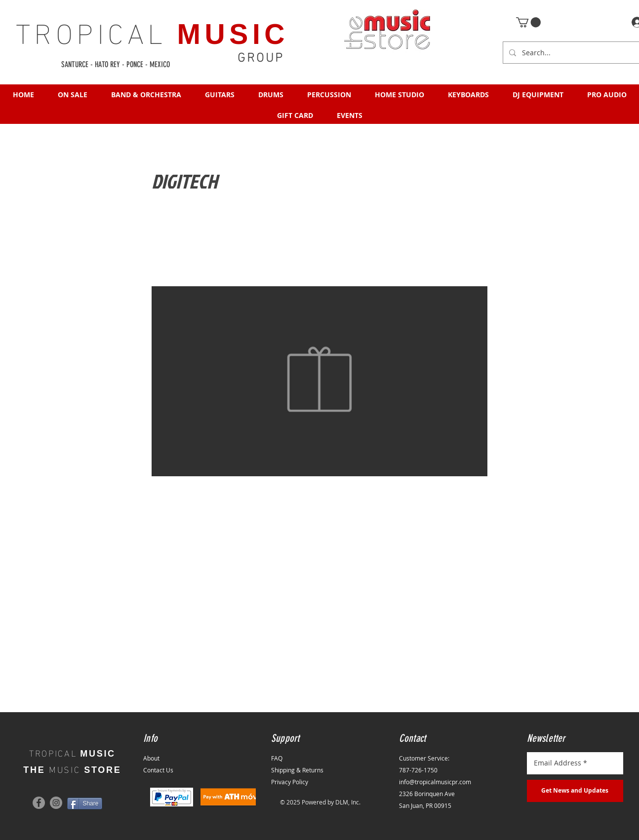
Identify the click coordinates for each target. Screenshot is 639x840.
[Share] (85, 803)
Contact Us (158, 770)
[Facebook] (39, 803)
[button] (528, 22)
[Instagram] (56, 803)
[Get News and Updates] (575, 791)
